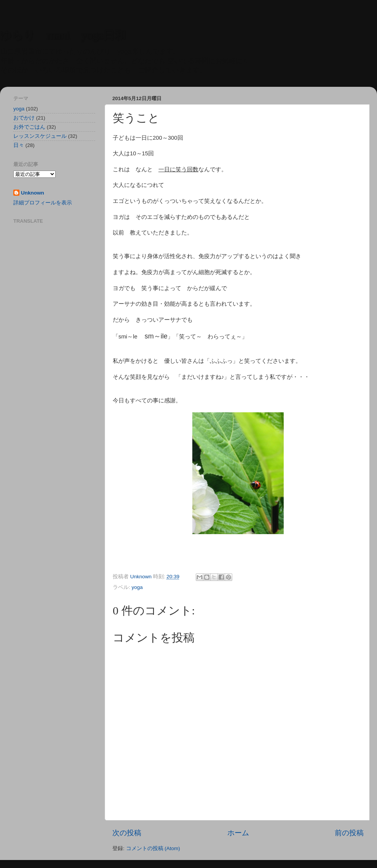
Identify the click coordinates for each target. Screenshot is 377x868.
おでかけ (24, 118)
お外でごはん (29, 127)
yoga (137, 587)
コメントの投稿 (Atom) (153, 848)
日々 (19, 145)
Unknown (33, 193)
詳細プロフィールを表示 (43, 203)
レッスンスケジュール (40, 136)
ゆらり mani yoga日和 (63, 35)
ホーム (238, 833)
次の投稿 (127, 833)
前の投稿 (349, 833)
